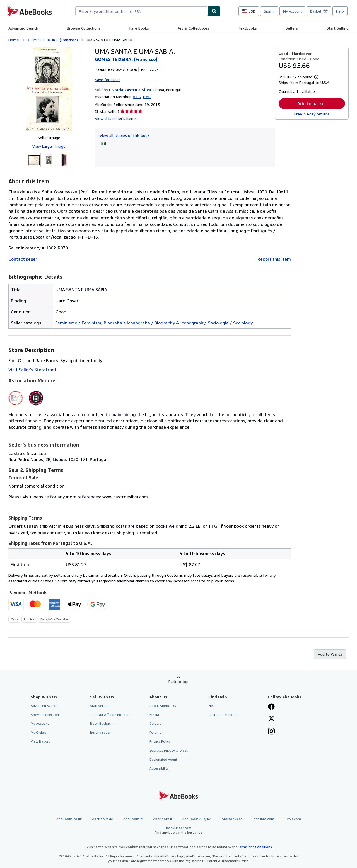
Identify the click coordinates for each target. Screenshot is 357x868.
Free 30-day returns (312, 114)
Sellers (292, 28)
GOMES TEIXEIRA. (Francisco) (53, 40)
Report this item (274, 259)
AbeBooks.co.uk (69, 819)
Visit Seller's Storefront (32, 370)
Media (154, 715)
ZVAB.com (293, 819)
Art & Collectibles (193, 28)
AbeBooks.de (102, 819)
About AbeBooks (163, 706)
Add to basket (312, 103)
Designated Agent (163, 759)
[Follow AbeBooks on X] (271, 719)
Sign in (269, 11)
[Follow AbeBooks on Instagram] (271, 732)
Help (340, 11)
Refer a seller (100, 732)
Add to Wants (330, 654)
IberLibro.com (263, 819)
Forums (155, 732)
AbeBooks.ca (232, 819)
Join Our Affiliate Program (110, 715)
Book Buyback (101, 723)
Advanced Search (23, 28)
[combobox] (142, 11)
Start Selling (338, 28)
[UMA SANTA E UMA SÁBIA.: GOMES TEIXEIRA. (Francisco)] (49, 89)
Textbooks (247, 28)
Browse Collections (84, 28)
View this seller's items (116, 118)
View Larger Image (49, 146)
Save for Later (107, 80)
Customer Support (223, 715)
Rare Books (139, 28)
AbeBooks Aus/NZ (197, 819)
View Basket (40, 741)
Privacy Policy (160, 741)
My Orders (39, 732)
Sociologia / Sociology (230, 323)
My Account (292, 11)
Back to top (178, 681)
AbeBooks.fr (133, 819)
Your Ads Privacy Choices (169, 751)
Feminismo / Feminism (78, 323)
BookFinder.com (178, 830)
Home (14, 40)
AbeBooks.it (163, 819)
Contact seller (23, 259)
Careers (155, 723)
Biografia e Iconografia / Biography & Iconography (155, 323)
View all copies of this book (125, 135)
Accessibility (159, 768)
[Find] (214, 11)
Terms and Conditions (255, 847)
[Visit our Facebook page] (271, 707)
